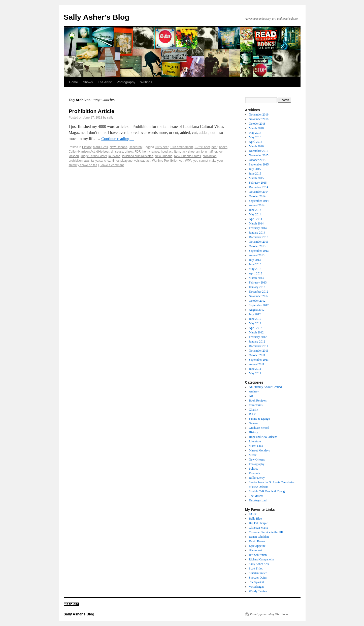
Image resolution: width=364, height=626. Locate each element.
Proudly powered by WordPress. (270, 614)
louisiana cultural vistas (138, 156)
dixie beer (103, 152)
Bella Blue (255, 519)
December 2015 (258, 151)
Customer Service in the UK (266, 532)
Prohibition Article (92, 111)
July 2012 (255, 314)
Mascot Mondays (259, 450)
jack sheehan (191, 152)
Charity (253, 410)
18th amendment (181, 147)
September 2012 (259, 305)
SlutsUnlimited (258, 573)
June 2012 (255, 319)
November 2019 (259, 115)
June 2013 (255, 264)
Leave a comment (112, 165)
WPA (188, 161)
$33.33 (253, 514)
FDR (138, 152)
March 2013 (256, 278)
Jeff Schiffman (258, 555)
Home (74, 82)
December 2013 (258, 237)
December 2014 (258, 187)
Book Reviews (258, 401)
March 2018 (256, 128)
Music (253, 455)
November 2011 (259, 351)
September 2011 (259, 360)
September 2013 (259, 251)
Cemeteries (256, 405)
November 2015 (259, 155)
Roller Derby (257, 478)
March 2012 (256, 332)
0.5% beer (162, 147)
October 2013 (257, 246)
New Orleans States (188, 156)
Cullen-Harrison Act (82, 152)
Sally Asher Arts (259, 564)
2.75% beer (202, 147)
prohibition (209, 156)
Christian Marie (258, 528)
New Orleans (118, 147)
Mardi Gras (100, 147)
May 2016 (255, 137)
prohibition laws (79, 161)
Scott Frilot (256, 568)
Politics (253, 469)
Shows (88, 82)
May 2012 (255, 323)
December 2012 (258, 292)
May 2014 (255, 214)
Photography (126, 82)
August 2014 (257, 205)
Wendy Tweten (258, 591)
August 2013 (257, 255)
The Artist (105, 82)
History (87, 147)
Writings (146, 82)
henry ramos (151, 152)
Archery (254, 391)
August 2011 (257, 364)
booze (223, 147)
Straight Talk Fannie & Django (268, 491)
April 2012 (255, 328)
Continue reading (118, 139)
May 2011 (255, 373)
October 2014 (257, 196)
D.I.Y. (253, 414)
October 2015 (257, 160)
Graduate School (259, 428)
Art (251, 396)
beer (214, 147)
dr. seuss (117, 152)
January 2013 (257, 287)
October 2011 (257, 355)
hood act (167, 152)
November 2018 (259, 119)
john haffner (209, 152)
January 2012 (257, 342)
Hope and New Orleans (263, 437)
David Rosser (257, 541)
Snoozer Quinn (258, 578)
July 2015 (255, 169)
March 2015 (256, 178)
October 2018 (257, 124)
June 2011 (255, 369)
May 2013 (255, 269)
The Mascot (256, 496)
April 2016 (255, 142)
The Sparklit (256, 582)
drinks (129, 152)
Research (135, 147)
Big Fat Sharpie (258, 523)
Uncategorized (258, 500)
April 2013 (255, 273)
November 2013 (259, 242)
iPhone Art (255, 550)
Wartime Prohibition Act (168, 161)
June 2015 (255, 174)
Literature (255, 441)
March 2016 (256, 146)
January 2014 (257, 233)
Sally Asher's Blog (97, 17)
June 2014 (255, 210)
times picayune (122, 161)
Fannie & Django (259, 419)
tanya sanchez (101, 161)
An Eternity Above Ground (265, 387)
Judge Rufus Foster (94, 156)
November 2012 (259, 296)
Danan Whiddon (259, 537)
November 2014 (259, 192)
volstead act (142, 161)
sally (110, 118)
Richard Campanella (261, 559)
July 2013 (255, 260)
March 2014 (256, 223)
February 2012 (258, 337)
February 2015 (258, 183)
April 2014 (255, 219)
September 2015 (259, 164)
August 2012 (257, 310)
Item (177, 152)
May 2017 (255, 133)
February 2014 (258, 228)
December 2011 (258, 346)
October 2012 (257, 301)
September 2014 (259, 201)
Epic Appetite (257, 546)
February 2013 (258, 282)
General (254, 423)
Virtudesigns (257, 587)
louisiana (114, 156)
